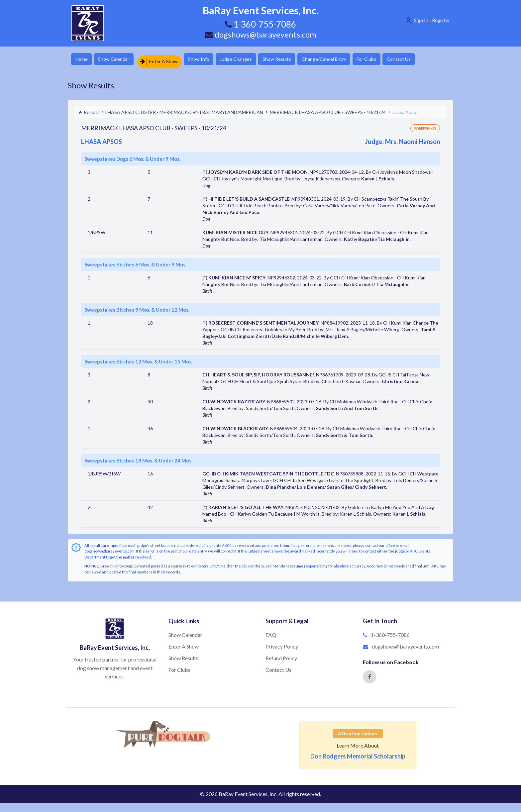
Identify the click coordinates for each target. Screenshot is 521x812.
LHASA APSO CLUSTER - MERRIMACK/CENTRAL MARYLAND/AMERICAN (184, 109)
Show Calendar (119, 60)
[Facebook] (369, 674)
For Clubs (392, 60)
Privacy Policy (282, 643)
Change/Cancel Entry (345, 60)
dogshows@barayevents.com (260, 34)
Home (83, 60)
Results (89, 109)
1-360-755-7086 (390, 632)
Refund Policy (281, 655)
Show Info (208, 60)
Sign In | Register (432, 20)
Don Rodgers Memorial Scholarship (358, 753)
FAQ (271, 632)
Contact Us (428, 60)
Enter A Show (165, 60)
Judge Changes (249, 60)
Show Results (294, 60)
